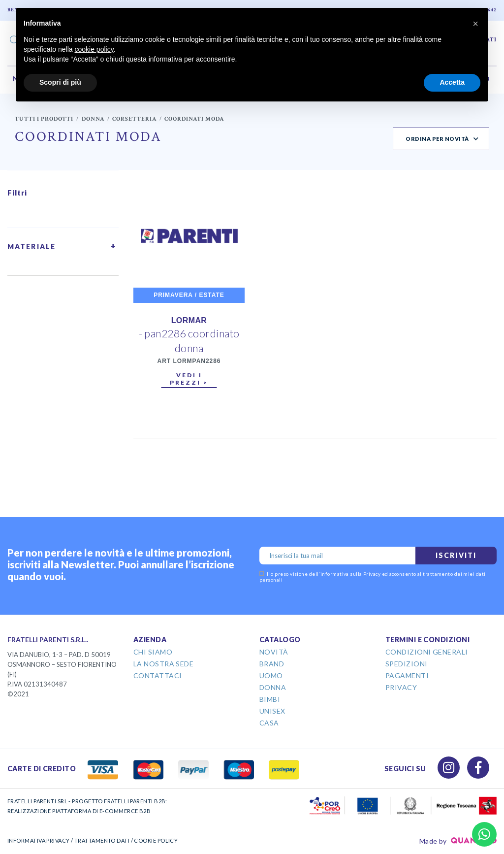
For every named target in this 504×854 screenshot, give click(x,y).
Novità (274, 652)
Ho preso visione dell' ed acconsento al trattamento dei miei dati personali (373, 577)
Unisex (272, 711)
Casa (269, 723)
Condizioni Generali (427, 652)
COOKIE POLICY (156, 840)
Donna (93, 119)
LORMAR (189, 320)
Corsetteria (134, 119)
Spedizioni (407, 664)
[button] (475, 24)
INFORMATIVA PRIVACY (39, 840)
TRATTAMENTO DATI (102, 840)
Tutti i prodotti (44, 119)
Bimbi (270, 699)
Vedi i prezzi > (189, 379)
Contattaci (158, 675)
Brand (272, 664)
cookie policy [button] (94, 49)
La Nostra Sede (163, 664)
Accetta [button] (452, 82)
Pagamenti (407, 675)
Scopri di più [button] (60, 82)
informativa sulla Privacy (350, 574)
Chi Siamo (153, 652)
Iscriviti (456, 555)
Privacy (401, 687)
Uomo (271, 675)
